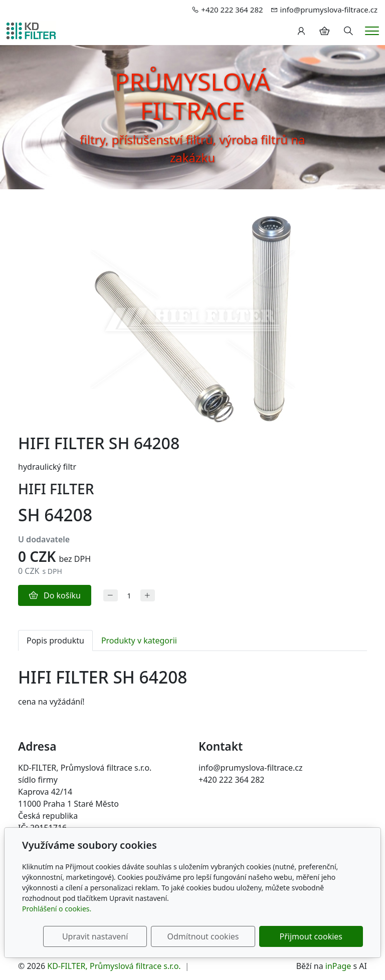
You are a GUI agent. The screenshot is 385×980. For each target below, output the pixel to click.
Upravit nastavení (114, 936)
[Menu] (372, 31)
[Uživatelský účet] (301, 31)
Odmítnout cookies (214, 936)
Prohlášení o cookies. (57, 909)
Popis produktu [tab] (55, 640)
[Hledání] (348, 31)
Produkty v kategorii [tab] (139, 640)
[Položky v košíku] (324, 31)
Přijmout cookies (315, 936)
